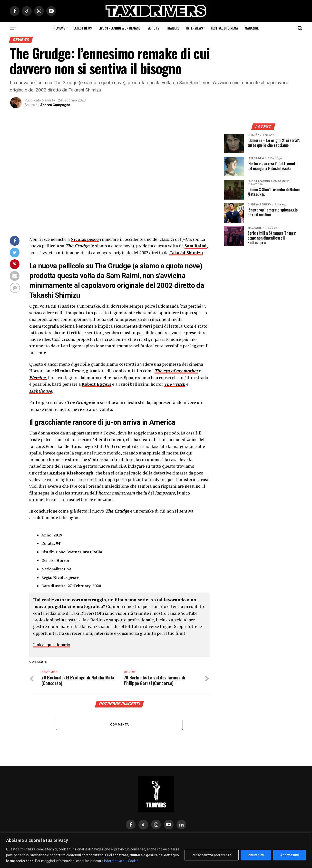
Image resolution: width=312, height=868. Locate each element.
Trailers (173, 28)
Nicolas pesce (85, 239)
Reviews (59, 28)
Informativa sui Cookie (121, 861)
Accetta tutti (290, 855)
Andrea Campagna (55, 105)
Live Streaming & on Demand (120, 28)
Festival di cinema (224, 28)
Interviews (195, 28)
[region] (156, 851)
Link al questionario (53, 644)
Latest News (83, 28)
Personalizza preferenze (212, 855)
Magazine (252, 28)
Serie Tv (153, 28)
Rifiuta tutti (256, 855)
